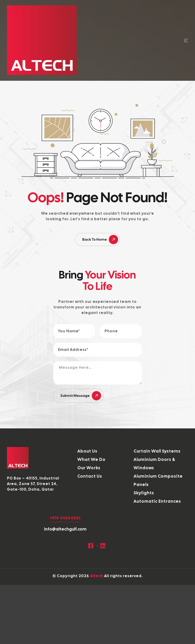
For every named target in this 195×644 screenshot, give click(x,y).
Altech (97, 576)
